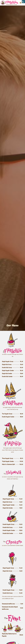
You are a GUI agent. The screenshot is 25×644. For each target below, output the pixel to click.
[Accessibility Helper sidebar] (23, 2)
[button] (20, 3)
